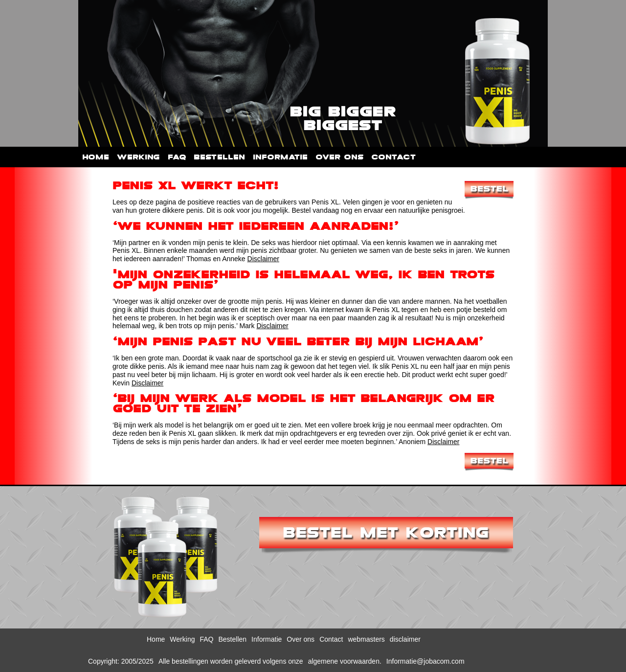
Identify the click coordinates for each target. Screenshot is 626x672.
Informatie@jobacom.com (425, 661)
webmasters (366, 639)
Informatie (280, 157)
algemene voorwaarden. (345, 661)
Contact (393, 157)
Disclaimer (263, 259)
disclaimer (405, 639)
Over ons (339, 157)
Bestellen (219, 157)
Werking (138, 157)
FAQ (177, 157)
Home (96, 157)
